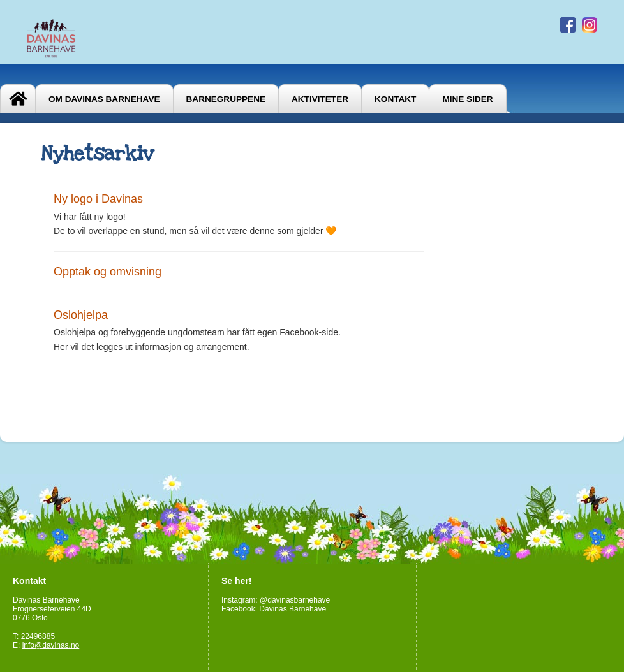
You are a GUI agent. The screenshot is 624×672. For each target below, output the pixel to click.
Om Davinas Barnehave (104, 99)
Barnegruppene (226, 99)
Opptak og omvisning (108, 272)
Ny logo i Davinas (98, 199)
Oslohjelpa (81, 315)
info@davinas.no (51, 645)
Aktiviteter (320, 99)
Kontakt (395, 99)
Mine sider (467, 99)
